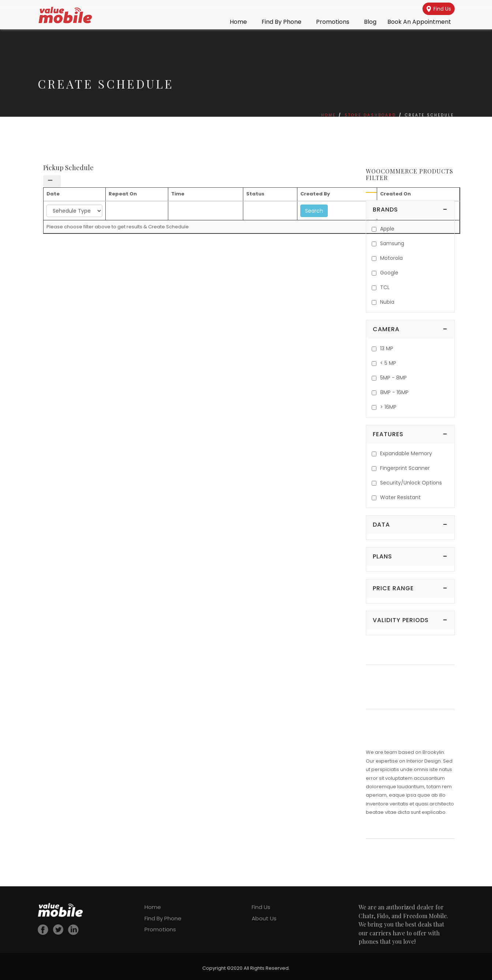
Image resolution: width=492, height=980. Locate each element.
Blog (370, 22)
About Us (264, 918)
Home (238, 22)
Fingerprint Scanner (405, 468)
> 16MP (388, 407)
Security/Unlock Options (411, 483)
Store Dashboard (370, 115)
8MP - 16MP (394, 392)
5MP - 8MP (393, 378)
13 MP (387, 348)
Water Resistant (400, 497)
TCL (385, 287)
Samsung (392, 243)
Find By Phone (281, 22)
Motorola (391, 258)
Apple (387, 229)
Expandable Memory (406, 453)
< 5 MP (388, 363)
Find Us (439, 9)
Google (389, 273)
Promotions (333, 22)
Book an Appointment (419, 22)
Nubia (387, 302)
